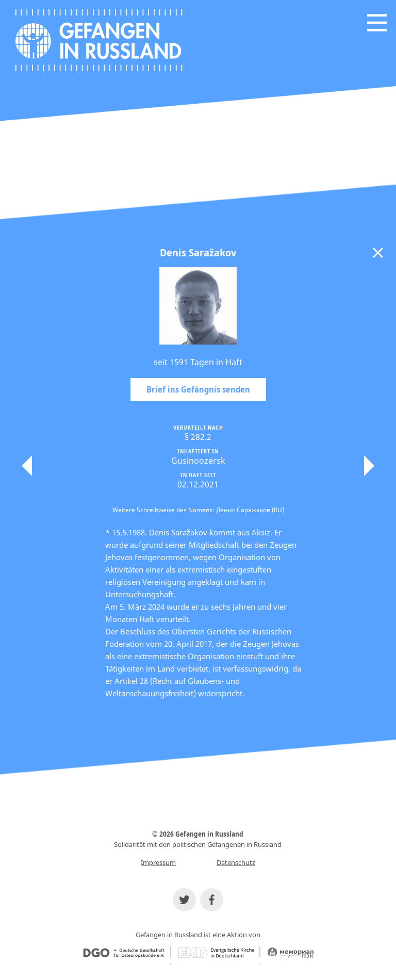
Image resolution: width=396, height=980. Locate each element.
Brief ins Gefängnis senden (198, 389)
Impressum (158, 862)
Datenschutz (236, 862)
